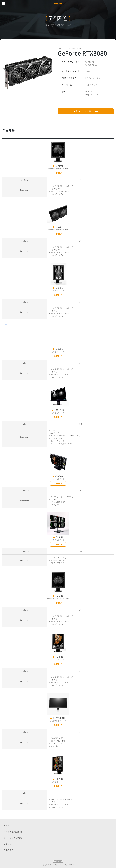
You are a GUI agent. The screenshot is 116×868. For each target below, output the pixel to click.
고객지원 (58, 844)
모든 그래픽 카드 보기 (86, 111)
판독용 (58, 826)
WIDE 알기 (58, 850)
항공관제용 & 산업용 (58, 838)
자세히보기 (58, 173)
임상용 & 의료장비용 (58, 832)
